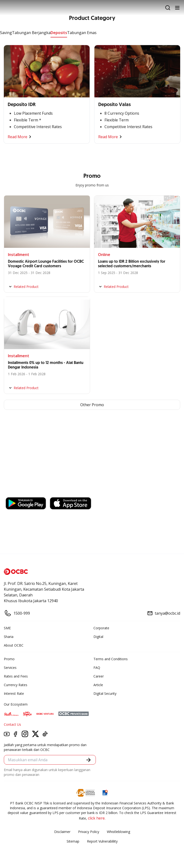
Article (98, 685)
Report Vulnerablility (102, 841)
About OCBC (14, 645)
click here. (97, 818)
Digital (98, 637)
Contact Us (12, 724)
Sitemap (73, 841)
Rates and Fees (16, 676)
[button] (89, 760)
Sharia (9, 637)
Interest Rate (14, 693)
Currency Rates (16, 685)
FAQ (97, 668)
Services (10, 668)
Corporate (101, 628)
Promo (9, 659)
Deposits (59, 33)
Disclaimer (62, 832)
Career (99, 676)
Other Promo (92, 405)
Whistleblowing (118, 832)
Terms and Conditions (111, 659)
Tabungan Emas (82, 33)
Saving (6, 33)
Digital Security (105, 693)
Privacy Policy (89, 832)
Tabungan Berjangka (31, 33)
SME (7, 628)
